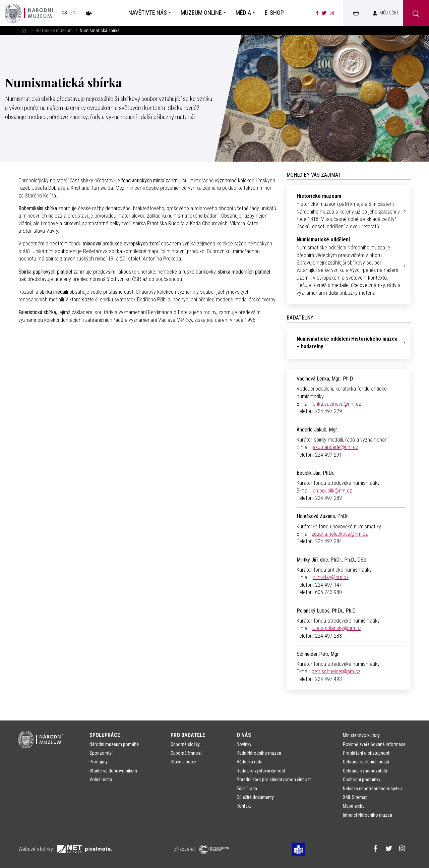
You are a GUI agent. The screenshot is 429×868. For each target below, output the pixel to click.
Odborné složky (185, 744)
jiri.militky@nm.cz (330, 577)
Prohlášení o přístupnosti (367, 753)
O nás (244, 735)
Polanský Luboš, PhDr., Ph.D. (326, 611)
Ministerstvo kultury (361, 735)
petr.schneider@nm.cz (336, 671)
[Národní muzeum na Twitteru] (324, 13)
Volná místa (101, 779)
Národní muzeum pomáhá (114, 744)
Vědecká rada (250, 762)
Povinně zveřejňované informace (374, 744)
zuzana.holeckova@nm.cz (340, 534)
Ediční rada (247, 789)
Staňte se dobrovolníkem (113, 771)
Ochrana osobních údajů (366, 762)
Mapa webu (354, 806)
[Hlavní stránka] (23, 31)
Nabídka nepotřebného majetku (372, 789)
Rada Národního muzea (259, 753)
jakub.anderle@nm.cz (335, 447)
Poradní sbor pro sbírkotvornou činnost (274, 779)
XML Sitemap (355, 797)
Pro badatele (188, 735)
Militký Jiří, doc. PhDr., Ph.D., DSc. (332, 560)
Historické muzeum (54, 31)
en (73, 13)
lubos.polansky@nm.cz (336, 628)
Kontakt (244, 806)
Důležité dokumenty (255, 797)
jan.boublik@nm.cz (332, 491)
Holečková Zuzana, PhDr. (323, 516)
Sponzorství (101, 753)
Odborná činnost (186, 753)
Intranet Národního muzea (367, 815)
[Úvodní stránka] (29, 13)
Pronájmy (99, 762)
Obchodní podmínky (362, 779)
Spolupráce (105, 735)
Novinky (244, 744)
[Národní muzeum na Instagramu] (332, 13)
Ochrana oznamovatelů (365, 771)
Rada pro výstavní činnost (261, 771)
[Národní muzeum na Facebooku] (317, 13)
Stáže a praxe (183, 762)
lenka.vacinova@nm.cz (336, 404)
